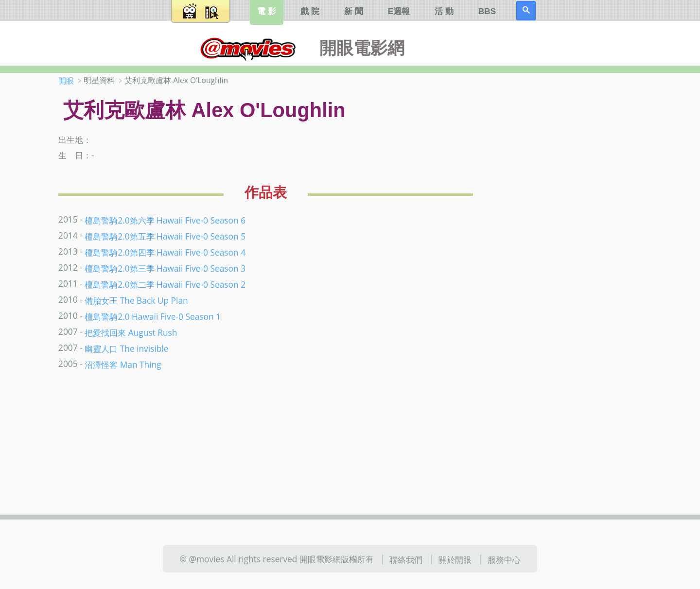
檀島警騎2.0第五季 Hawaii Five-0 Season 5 (165, 236)
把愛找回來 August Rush (131, 332)
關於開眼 (455, 559)
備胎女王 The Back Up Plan (136, 300)
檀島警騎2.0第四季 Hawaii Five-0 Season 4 (165, 252)
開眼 (66, 81)
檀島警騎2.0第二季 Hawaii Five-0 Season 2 (165, 284)
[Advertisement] (578, 228)
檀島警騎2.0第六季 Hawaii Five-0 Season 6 (165, 220)
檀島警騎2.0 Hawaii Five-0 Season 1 (153, 316)
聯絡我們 (406, 559)
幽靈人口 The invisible (126, 348)
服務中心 (504, 559)
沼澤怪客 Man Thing (123, 364)
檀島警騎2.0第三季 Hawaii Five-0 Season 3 (165, 268)
